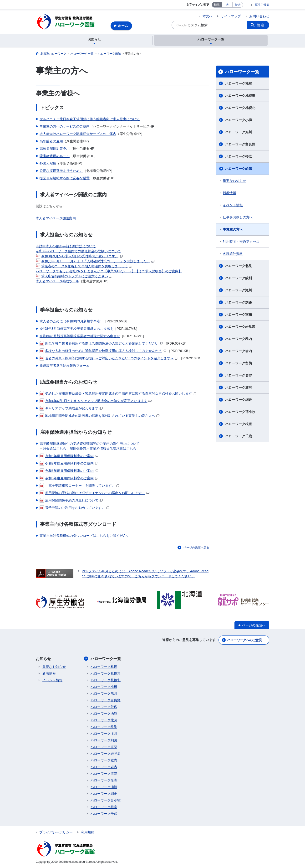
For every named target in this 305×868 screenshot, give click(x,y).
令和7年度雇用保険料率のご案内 (69, 463)
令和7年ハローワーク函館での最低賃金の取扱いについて (78, 251)
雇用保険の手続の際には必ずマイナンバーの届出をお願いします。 (94, 493)
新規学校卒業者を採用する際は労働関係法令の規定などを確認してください (101, 343)
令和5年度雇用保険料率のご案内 (69, 478)
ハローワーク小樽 (239, 120)
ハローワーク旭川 (239, 132)
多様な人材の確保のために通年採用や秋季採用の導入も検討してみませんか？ (103, 351)
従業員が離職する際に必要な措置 (65, 178)
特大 (238, 5)
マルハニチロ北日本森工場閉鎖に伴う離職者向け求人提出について (90, 119)
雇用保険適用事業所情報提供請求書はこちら (103, 449)
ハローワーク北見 (239, 266)
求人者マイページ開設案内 (56, 218)
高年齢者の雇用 (51, 141)
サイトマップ (231, 16)
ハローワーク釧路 (239, 303)
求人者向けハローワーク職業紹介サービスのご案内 (78, 134)
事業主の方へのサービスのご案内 (65, 126)
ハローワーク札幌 (239, 84)
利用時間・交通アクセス (241, 242)
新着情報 (229, 193)
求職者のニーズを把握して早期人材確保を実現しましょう (84, 266)
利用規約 (88, 832)
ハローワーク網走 (239, 400)
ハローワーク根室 (239, 424)
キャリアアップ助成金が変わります (71, 408)
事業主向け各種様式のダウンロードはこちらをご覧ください (85, 536)
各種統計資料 (233, 254)
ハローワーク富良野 (240, 145)
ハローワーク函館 (239, 169)
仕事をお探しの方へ (238, 217)
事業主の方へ (233, 230)
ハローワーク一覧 (242, 72)
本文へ (208, 16)
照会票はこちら (55, 449)
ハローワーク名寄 (239, 376)
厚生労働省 (262, 5)
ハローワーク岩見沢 (240, 327)
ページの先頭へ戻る (196, 548)
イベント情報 (233, 205)
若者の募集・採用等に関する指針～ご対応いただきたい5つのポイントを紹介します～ (109, 358)
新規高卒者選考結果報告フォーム (65, 366)
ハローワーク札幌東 (240, 96)
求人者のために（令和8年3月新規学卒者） (71, 321)
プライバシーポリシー (56, 832)
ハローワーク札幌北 (240, 108)
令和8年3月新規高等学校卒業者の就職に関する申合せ (80, 336)
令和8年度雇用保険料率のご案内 (69, 456)
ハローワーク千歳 (239, 436)
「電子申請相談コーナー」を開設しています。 (79, 486)
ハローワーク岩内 (239, 351)
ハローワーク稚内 (239, 339)
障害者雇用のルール (55, 156)
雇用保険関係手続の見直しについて (71, 500)
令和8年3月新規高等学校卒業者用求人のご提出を (76, 329)
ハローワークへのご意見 (244, 640)
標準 (217, 5)
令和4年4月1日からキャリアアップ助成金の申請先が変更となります (96, 401)
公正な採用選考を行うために (61, 171)
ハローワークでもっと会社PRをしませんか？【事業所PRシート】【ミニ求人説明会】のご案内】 (109, 271)
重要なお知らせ (234, 181)
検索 (261, 25)
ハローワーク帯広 (239, 157)
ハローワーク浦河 (239, 388)
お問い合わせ (259, 16)
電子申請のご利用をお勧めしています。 (74, 508)
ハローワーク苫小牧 (240, 412)
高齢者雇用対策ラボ (55, 149)
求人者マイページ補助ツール (57, 281)
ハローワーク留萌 (239, 363)
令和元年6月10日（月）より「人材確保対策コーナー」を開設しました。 (95, 261)
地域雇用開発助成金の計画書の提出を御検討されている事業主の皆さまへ (99, 416)
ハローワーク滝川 (239, 290)
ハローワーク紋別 (239, 278)
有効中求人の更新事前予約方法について (66, 246)
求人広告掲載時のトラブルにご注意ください (74, 276)
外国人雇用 (48, 163)
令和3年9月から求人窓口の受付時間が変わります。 (79, 256)
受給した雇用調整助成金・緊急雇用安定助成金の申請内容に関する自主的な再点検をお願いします (118, 393)
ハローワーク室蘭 (239, 315)
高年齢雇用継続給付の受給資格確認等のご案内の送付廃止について (90, 444)
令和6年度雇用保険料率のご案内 (69, 471)
